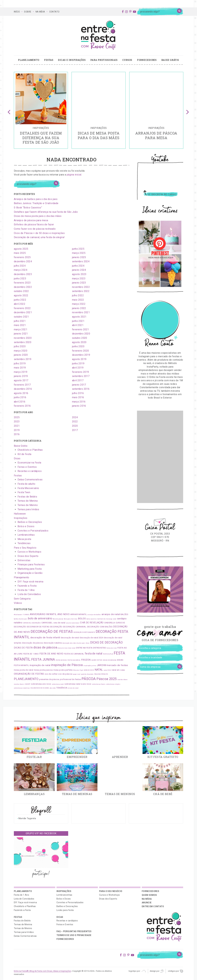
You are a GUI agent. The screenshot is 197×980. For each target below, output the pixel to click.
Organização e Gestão (30, 573)
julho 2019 (20, 363)
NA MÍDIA (40, 12)
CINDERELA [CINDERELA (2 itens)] (110, 623)
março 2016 (79, 402)
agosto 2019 (79, 359)
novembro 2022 (81, 287)
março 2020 (21, 351)
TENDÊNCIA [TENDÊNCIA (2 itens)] (62, 688)
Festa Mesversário (28, 488)
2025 (17, 417)
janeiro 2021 (21, 334)
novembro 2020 (23, 338)
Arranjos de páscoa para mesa (31, 220)
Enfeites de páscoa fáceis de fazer (34, 224)
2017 (75, 430)
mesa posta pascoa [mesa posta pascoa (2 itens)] (43, 670)
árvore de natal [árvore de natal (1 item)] (73, 688)
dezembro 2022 (23, 287)
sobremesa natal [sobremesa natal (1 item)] (58, 684)
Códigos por (176, 971)
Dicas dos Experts (28, 556)
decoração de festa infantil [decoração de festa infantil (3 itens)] (45, 638)
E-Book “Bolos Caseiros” (28, 208)
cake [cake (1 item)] (115, 619)
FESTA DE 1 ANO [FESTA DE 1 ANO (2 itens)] (31, 654)
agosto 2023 (79, 274)
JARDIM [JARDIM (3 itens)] (101, 665)
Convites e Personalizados (33, 531)
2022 (75, 422)
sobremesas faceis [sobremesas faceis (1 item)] (99, 684)
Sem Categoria (22, 599)
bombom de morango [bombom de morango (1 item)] (105, 619)
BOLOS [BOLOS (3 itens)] (82, 619)
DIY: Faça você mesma (30, 582)
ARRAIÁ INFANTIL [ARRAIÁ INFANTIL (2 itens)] (79, 614)
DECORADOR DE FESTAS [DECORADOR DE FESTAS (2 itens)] (38, 627)
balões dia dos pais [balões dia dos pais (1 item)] (21, 619)
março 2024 (21, 270)
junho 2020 (78, 346)
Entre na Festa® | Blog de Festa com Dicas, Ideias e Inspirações (42, 971)
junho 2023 (20, 279)
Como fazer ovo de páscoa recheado (35, 229)
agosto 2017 (21, 380)
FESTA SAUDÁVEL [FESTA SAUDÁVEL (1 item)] (74, 660)
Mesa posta (24, 539)
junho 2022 (20, 300)
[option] (41, 110)
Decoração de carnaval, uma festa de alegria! (39, 237)
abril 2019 (78, 368)
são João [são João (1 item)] (53, 688)
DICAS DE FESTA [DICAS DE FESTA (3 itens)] (23, 648)
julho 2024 (20, 266)
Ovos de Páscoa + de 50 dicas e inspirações (39, 233)
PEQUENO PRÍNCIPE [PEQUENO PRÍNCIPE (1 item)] (101, 674)
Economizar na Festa (29, 463)
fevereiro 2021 (80, 329)
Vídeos (18, 603)
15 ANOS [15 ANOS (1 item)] (26, 615)
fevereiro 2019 (80, 372)
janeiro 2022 (79, 308)
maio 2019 (20, 368)
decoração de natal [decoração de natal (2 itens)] (70, 638)
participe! (41, 874)
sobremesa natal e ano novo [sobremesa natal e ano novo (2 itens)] (78, 684)
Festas (49, 60)
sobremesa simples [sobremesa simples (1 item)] (113, 684)
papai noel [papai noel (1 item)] (77, 674)
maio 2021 (20, 325)
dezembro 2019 (81, 355)
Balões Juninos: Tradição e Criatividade (36, 203)
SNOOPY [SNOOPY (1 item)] (28, 684)
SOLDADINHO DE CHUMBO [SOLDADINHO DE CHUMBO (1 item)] (40, 688)
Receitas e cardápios (30, 471)
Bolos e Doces (26, 526)
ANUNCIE (147, 903)
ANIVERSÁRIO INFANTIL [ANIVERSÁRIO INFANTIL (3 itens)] (43, 614)
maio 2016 (78, 397)
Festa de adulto (26, 484)
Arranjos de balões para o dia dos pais (36, 199)
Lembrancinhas (26, 535)
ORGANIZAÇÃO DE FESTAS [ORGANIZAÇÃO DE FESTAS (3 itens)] (29, 674)
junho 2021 (78, 321)
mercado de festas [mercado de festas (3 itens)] (117, 665)
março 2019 (21, 372)
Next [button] (188, 110)
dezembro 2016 (23, 389)
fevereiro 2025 (22, 257)
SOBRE (28, 12)
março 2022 (79, 304)
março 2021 (21, 329)
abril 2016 (20, 402)
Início (17, 12)
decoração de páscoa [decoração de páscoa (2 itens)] (32, 643)
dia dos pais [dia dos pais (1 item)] (81, 643)
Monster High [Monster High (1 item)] (78, 670)
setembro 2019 (23, 359)
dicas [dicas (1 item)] (88, 643)
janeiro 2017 (79, 385)
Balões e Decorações (30, 522)
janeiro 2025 (79, 257)
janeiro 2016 (79, 406)
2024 (75, 417)
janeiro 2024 (79, 270)
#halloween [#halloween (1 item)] (18, 615)
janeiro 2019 (21, 376)
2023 (17, 422)
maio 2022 (78, 300)
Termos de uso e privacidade (74, 935)
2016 (17, 434)
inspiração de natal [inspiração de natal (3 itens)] (40, 665)
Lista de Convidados (29, 594)
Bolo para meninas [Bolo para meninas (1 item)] (71, 619)
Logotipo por (137, 971)
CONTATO (54, 12)
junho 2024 (78, 266)
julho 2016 (78, 393)
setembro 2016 (81, 389)
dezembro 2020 (81, 334)
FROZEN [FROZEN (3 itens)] (86, 660)
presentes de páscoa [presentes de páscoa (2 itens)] (49, 679)
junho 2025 (78, 249)
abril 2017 (78, 380)
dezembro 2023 (23, 274)
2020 (75, 426)
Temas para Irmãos (28, 509)
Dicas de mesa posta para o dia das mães (38, 216)
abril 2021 (78, 325)
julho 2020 (20, 346)
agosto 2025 (21, 249)
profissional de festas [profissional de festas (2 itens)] (70, 679)
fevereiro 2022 (22, 308)
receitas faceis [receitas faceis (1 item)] (19, 684)
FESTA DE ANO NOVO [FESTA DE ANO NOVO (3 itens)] (51, 654)
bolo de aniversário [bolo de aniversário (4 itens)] (40, 618)
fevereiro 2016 (22, 406)
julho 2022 (78, 295)
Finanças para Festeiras (31, 564)
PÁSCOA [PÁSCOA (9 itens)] (89, 679)
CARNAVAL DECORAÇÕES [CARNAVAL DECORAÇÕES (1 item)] (32, 623)
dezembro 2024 (23, 261)
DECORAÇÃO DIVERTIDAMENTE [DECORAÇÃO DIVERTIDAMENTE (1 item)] (84, 632)
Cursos (127, 60)
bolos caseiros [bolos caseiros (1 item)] (92, 619)
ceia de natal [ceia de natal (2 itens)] (59, 623)
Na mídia (147, 899)
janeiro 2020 (21, 355)
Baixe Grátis (170, 60)
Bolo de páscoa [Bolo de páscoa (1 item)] (58, 619)
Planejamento (29, 60)
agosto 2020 (79, 342)
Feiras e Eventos (27, 467)
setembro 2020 (23, 342)
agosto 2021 (79, 317)
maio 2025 (20, 253)
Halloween (20, 514)
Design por (157, 971)
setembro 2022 (81, 291)
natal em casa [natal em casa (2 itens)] (118, 670)
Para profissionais (104, 60)
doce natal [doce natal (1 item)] (72, 648)
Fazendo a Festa (27, 586)
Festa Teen (24, 492)
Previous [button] (9, 110)
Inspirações (21, 518)
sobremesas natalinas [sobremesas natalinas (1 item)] (22, 688)
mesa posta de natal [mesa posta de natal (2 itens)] (24, 670)
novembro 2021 (81, 312)
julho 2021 (20, 321)
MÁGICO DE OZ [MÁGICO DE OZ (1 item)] (89, 670)
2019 (17, 430)
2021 (17, 426)
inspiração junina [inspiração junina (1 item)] (90, 666)
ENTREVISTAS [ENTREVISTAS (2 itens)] (99, 648)
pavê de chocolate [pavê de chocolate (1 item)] (87, 674)
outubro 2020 (80, 338)
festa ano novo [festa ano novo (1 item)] (112, 648)
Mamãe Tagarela (27, 818)
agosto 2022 (21, 295)
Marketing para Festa (30, 569)
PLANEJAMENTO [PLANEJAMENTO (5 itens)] (26, 679)
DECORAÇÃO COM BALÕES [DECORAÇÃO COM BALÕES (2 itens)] (100, 627)
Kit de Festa (24, 454)
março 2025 (79, 253)
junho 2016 (20, 397)
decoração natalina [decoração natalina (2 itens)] (53, 643)
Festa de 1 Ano (26, 590)
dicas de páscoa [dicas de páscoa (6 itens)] (45, 647)
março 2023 (79, 279)
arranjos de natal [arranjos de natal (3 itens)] (111, 614)
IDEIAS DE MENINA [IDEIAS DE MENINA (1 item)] (110, 660)
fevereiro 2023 (22, 283)
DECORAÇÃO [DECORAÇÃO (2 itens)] (56, 627)
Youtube (160, 160)
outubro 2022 (21, 291)
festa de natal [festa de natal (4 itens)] (94, 654)
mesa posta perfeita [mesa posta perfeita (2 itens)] (63, 670)
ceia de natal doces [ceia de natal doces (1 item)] (73, 623)
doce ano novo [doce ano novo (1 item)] (63, 648)
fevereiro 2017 (22, 385)
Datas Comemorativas (30, 480)
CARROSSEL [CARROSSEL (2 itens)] (47, 623)
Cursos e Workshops (29, 552)
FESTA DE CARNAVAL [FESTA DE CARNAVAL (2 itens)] (74, 654)
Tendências (24, 543)
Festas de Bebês (27, 497)
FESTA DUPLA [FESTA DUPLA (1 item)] (108, 654)
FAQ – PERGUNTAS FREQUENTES (74, 931)
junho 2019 (78, 363)
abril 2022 (20, 304)
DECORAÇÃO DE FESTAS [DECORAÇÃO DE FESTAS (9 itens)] (52, 632)
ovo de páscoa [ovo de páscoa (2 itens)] (65, 674)
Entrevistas (24, 560)
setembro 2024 (81, 261)
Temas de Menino (28, 505)
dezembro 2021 (23, 312)
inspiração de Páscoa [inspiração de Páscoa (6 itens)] (67, 665)
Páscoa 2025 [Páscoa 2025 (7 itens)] (107, 679)
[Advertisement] (160, 457)
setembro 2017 (81, 376)
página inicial (74, 175)
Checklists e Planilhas (30, 450)
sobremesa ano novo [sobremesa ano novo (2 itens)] (41, 684)
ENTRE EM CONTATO (153, 906)
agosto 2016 (21, 393)
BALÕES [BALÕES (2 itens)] (124, 614)
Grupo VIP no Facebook (41, 833)
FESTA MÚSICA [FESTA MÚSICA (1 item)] (61, 660)
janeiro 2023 (79, 283)
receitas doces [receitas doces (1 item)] (123, 680)
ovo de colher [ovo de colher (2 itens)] (51, 674)
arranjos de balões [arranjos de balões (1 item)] (94, 615)
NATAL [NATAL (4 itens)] (99, 670)
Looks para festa (65, 910)
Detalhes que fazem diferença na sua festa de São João (46, 212)
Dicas (17, 458)
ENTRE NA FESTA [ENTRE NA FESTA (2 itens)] (84, 648)
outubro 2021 (21, 317)
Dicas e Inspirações (72, 60)
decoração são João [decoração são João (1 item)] (69, 643)
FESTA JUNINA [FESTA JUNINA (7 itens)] (43, 659)
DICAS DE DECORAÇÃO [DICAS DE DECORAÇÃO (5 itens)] (106, 643)
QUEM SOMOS (149, 895)
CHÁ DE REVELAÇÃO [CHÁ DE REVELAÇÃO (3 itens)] (92, 623)
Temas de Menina (28, 501)
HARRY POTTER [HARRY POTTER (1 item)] (97, 660)
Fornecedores (147, 60)
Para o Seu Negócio (25, 548)
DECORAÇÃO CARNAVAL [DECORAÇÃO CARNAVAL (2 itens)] (75, 627)
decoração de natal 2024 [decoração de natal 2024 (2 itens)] (91, 638)
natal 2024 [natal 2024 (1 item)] (107, 670)
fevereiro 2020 (80, 351)
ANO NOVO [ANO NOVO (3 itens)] (63, 614)
